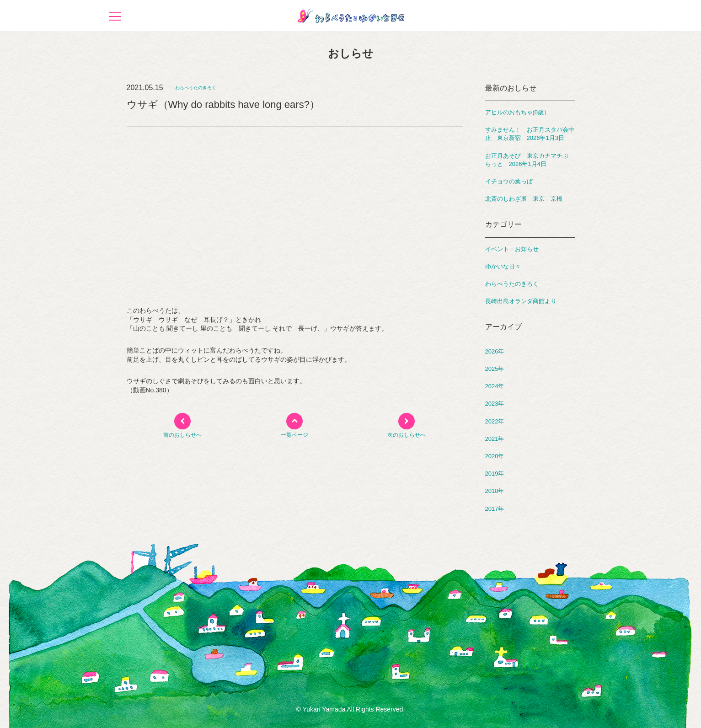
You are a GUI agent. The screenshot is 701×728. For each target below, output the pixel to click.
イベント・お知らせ (512, 249)
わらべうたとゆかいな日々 (351, 16)
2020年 (495, 456)
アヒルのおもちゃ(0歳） (518, 112)
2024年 (495, 386)
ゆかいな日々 (503, 266)
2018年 (495, 491)
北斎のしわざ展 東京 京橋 (524, 199)
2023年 (495, 404)
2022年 (495, 421)
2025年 (495, 369)
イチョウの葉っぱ (509, 181)
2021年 (495, 439)
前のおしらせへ (182, 435)
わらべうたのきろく (196, 88)
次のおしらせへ (407, 435)
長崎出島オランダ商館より (521, 301)
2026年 (495, 351)
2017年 (495, 509)
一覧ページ (294, 435)
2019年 (495, 474)
